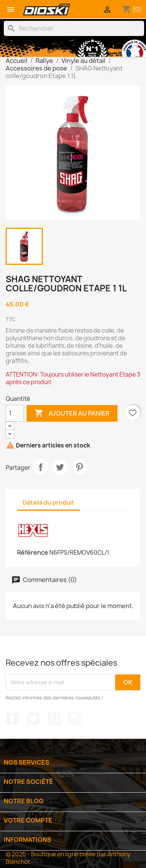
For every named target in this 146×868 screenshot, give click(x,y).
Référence (33, 552)
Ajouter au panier (72, 413)
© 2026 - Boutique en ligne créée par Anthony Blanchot (68, 858)
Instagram (75, 719)
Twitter (33, 719)
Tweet (60, 467)
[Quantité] (15, 413)
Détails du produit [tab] (49, 503)
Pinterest (79, 467)
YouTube (54, 719)
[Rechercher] (74, 28)
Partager (41, 467)
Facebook (13, 719)
